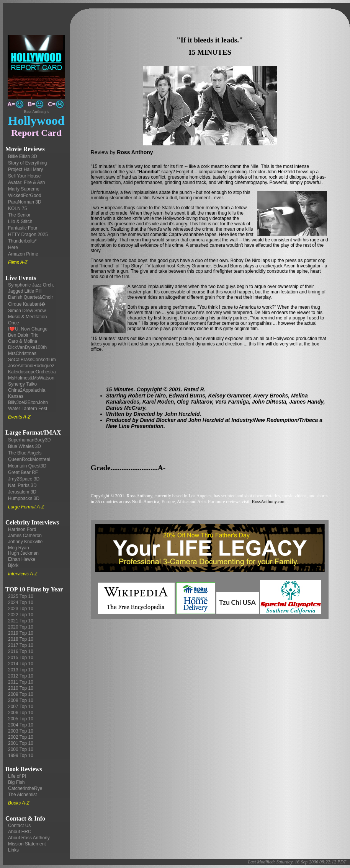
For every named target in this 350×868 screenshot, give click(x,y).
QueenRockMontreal (29, 459)
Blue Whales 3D (25, 446)
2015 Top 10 (21, 658)
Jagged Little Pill (25, 291)
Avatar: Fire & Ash (27, 182)
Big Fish (16, 782)
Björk (13, 565)
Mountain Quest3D (27, 466)
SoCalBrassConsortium (32, 360)
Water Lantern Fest (28, 409)
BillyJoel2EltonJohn (28, 402)
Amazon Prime (23, 254)
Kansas (16, 396)
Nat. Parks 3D (22, 485)
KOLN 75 (17, 208)
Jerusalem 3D (22, 492)
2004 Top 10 (21, 725)
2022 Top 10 (21, 615)
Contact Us (19, 826)
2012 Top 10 (21, 676)
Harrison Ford (22, 529)
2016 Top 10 (21, 651)
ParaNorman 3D (25, 202)
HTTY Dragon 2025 (28, 235)
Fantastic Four (23, 228)
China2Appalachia (27, 390)
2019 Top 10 (21, 633)
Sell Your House (24, 176)
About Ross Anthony (29, 838)
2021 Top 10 (21, 621)
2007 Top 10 (21, 707)
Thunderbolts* (22, 241)
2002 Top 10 (21, 737)
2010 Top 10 (21, 688)
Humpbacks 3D (24, 498)
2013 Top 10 (21, 670)
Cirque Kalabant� (27, 304)
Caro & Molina (23, 341)
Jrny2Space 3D (24, 479)
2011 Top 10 (21, 682)
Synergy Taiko (22, 384)
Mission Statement (27, 844)
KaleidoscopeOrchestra (32, 372)
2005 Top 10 (21, 719)
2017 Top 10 (21, 645)
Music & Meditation (27, 317)
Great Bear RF (23, 472)
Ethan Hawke (22, 559)
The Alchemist (22, 795)
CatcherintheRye (25, 788)
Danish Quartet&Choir (30, 297)
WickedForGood (25, 195)
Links (13, 850)
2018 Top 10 (21, 639)
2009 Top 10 (21, 694)
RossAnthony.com (269, 502)
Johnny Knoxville (25, 542)
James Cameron (25, 536)
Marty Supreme (24, 189)
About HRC (20, 832)
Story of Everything (27, 163)
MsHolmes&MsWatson (31, 378)
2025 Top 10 (21, 596)
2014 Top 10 (21, 664)
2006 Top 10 (21, 713)
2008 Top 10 (21, 700)
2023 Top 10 (21, 609)
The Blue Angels (25, 453)
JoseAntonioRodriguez (31, 366)
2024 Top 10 (21, 603)
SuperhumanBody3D (29, 440)
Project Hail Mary (25, 169)
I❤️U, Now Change (28, 329)
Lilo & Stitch (20, 221)
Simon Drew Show (27, 311)
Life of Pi (17, 776)
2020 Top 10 (21, 627)
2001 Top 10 (21, 743)
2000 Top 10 (21, 749)
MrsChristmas (22, 353)
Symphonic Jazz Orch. (31, 285)
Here (13, 248)
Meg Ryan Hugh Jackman (23, 550)
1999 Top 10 (21, 756)
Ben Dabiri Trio (23, 335)
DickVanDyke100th (27, 347)
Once (14, 323)
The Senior (19, 215)
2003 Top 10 (21, 731)
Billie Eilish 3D (23, 156)
